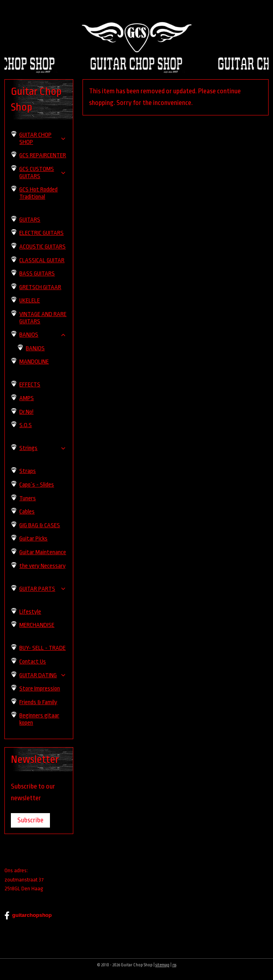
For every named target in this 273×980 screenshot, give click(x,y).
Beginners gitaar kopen (39, 719)
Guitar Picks (33, 539)
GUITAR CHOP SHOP (43, 139)
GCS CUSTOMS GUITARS (43, 173)
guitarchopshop (28, 916)
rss (174, 965)
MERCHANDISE (37, 625)
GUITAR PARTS (43, 589)
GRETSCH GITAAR (40, 287)
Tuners (28, 498)
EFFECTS (30, 385)
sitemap (162, 965)
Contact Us (33, 662)
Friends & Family (38, 702)
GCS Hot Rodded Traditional (38, 193)
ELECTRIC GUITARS (41, 233)
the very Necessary (42, 566)
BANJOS (43, 335)
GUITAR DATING (43, 675)
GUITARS (30, 220)
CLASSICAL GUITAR (42, 260)
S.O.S (26, 425)
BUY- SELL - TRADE (42, 648)
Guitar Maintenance (43, 552)
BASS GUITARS (37, 274)
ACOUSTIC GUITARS (42, 247)
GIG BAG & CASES (40, 525)
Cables (27, 512)
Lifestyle (30, 612)
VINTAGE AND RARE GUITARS (43, 318)
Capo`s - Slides (37, 485)
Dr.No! (26, 412)
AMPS (27, 398)
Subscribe (30, 820)
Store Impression (40, 689)
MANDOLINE (34, 362)
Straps (28, 471)
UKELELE (30, 301)
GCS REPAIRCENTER (43, 155)
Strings (43, 448)
